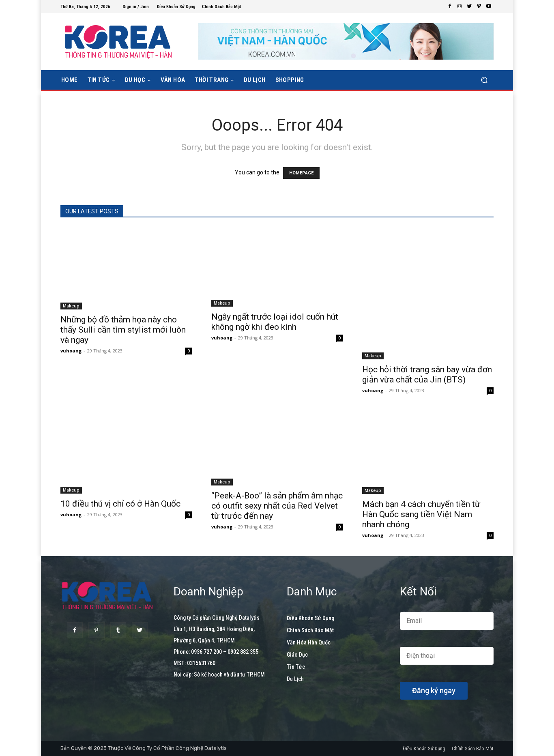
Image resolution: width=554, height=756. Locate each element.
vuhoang (71, 351)
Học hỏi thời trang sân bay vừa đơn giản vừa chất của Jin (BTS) (427, 375)
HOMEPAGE (301, 173)
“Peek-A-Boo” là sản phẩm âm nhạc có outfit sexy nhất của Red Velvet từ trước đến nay (277, 506)
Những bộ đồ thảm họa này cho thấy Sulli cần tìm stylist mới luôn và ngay (123, 330)
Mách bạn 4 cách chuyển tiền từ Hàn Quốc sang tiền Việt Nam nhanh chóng (421, 514)
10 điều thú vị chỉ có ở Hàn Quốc (120, 504)
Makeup (71, 306)
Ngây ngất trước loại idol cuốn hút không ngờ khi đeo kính (275, 322)
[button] (484, 80)
